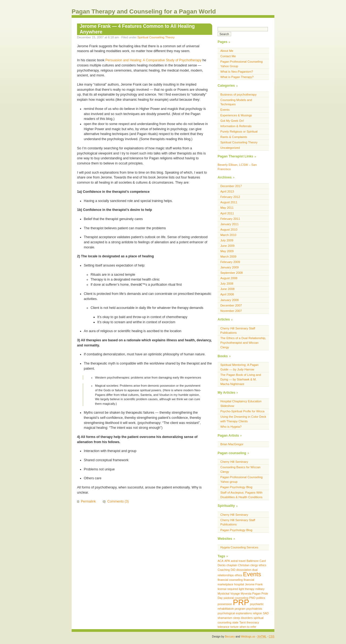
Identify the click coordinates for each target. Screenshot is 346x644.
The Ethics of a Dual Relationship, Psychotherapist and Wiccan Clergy (243, 343)
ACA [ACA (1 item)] (221, 561)
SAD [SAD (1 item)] (266, 613)
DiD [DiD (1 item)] (233, 570)
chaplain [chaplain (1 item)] (232, 565)
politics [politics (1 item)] (261, 598)
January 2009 (229, 267)
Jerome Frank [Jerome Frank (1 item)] (254, 584)
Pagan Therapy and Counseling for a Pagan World (144, 11)
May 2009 (227, 251)
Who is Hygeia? (231, 427)
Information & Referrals (236, 126)
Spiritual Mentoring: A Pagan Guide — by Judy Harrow (239, 367)
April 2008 (227, 294)
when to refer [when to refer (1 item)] (248, 627)
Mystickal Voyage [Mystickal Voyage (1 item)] (229, 594)
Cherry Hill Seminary (234, 462)
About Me (227, 51)
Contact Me (228, 56)
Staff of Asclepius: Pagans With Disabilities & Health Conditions (241, 495)
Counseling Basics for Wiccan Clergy (240, 469)
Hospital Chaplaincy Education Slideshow (241, 404)
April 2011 (227, 213)
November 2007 (231, 311)
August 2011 (229, 202)
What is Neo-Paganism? (237, 72)
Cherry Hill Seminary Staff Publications (238, 331)
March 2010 (228, 235)
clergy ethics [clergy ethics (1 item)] (258, 565)
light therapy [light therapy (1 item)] (247, 589)
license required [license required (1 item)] (228, 589)
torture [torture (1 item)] (234, 627)
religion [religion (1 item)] (257, 613)
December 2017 (231, 186)
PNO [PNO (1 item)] (252, 598)
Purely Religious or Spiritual (239, 132)
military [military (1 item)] (260, 589)
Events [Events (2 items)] (252, 574)
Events (225, 110)
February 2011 (230, 219)
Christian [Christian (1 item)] (244, 565)
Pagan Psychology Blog (236, 487)
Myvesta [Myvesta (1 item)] (246, 594)
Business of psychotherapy (238, 95)
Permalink (88, 501)
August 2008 (229, 278)
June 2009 (227, 246)
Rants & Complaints (234, 137)
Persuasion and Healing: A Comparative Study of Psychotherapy (154, 60)
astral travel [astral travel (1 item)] (238, 561)
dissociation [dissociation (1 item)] (244, 570)
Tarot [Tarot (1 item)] (242, 622)
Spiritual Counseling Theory (156, 37)
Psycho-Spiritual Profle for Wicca (242, 411)
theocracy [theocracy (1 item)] (253, 622)
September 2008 (232, 273)
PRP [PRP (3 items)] (241, 602)
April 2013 (227, 191)
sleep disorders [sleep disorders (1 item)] (243, 618)
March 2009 (228, 257)
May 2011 (227, 208)
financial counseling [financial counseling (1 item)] (230, 580)
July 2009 (227, 240)
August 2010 (229, 230)
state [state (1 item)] (235, 622)
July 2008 (227, 284)
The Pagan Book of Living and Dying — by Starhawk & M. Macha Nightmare (241, 379)
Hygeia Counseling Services (239, 547)
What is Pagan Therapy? (237, 77)
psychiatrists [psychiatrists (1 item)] (254, 609)
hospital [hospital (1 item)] (239, 584)
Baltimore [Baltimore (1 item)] (253, 561)
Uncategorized (230, 148)
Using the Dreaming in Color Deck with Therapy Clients (243, 419)
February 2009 (230, 262)
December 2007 (231, 305)
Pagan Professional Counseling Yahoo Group (242, 64)
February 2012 (230, 197)
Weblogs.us (248, 637)
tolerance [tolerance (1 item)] (224, 627)
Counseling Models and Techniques (236, 102)
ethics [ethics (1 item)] (238, 575)
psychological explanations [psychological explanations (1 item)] (235, 613)
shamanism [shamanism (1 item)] (225, 618)
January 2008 (229, 300)
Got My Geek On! (232, 121)
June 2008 (227, 289)
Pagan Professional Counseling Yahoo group (242, 479)
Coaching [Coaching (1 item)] (224, 570)
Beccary (230, 637)
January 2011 (229, 224)
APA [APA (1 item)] (227, 561)
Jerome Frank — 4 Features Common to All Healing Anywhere (137, 29)
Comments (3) (118, 501)
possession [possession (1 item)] (225, 604)
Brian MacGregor (232, 444)
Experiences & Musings (236, 115)
